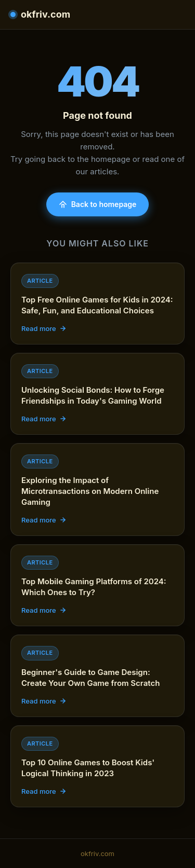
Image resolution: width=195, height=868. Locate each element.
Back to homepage (98, 204)
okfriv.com (40, 14)
